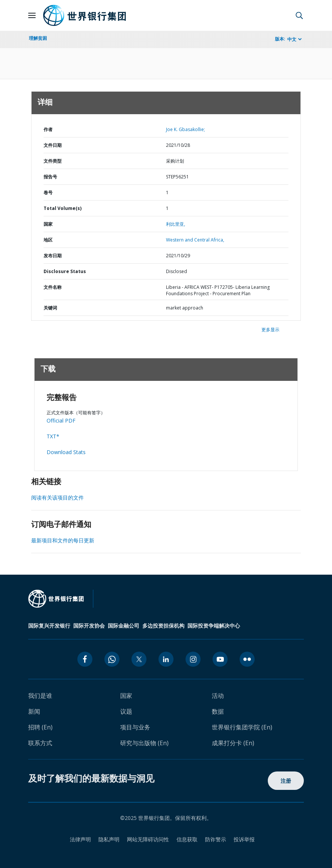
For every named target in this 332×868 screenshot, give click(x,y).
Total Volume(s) (63, 208)
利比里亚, (176, 224)
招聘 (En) (40, 727)
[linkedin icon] (166, 659)
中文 (292, 39)
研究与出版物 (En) (144, 743)
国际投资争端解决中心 (214, 626)
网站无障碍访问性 (148, 839)
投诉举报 (244, 839)
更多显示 (270, 330)
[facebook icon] (85, 659)
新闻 (34, 711)
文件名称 (53, 287)
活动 (218, 696)
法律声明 (80, 839)
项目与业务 (135, 727)
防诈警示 (216, 839)
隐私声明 (109, 839)
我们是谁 (40, 696)
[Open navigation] (32, 15)
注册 (286, 781)
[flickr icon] (247, 659)
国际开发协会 (89, 626)
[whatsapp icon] (112, 659)
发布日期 (53, 256)
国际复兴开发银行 (49, 626)
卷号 (48, 192)
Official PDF (61, 420)
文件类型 (53, 161)
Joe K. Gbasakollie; (186, 129)
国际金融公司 (124, 626)
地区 (48, 240)
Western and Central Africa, (195, 240)
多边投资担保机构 (163, 626)
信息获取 (187, 839)
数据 (218, 711)
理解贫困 (38, 38)
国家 (48, 224)
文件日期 (53, 145)
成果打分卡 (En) (233, 743)
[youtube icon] (220, 659)
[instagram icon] (193, 659)
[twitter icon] (139, 659)
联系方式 (40, 743)
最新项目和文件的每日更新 (63, 540)
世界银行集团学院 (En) (242, 727)
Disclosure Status (65, 271)
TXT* (53, 436)
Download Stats (66, 452)
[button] (299, 15)
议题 (126, 711)
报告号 (50, 177)
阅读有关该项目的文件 (57, 497)
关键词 (50, 308)
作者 (48, 129)
